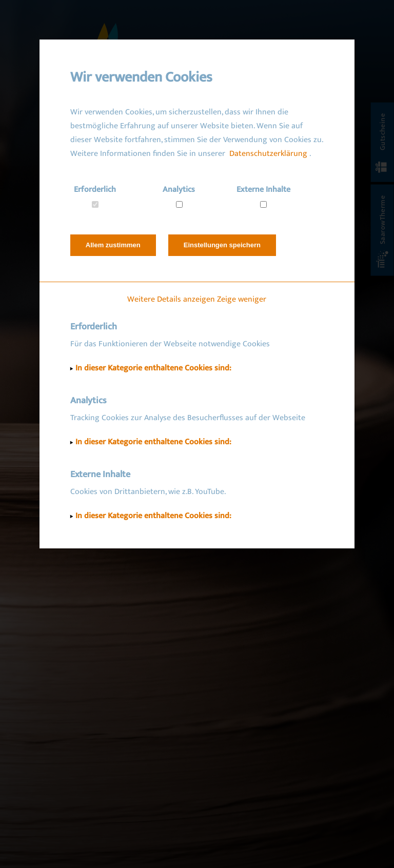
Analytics (179, 190)
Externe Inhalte (263, 190)
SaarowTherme (383, 232)
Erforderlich (95, 190)
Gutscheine (382, 143)
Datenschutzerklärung (268, 154)
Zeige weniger (242, 299)
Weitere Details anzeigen (171, 299)
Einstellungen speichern (222, 245)
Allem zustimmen (113, 245)
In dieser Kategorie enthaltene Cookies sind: (153, 368)
